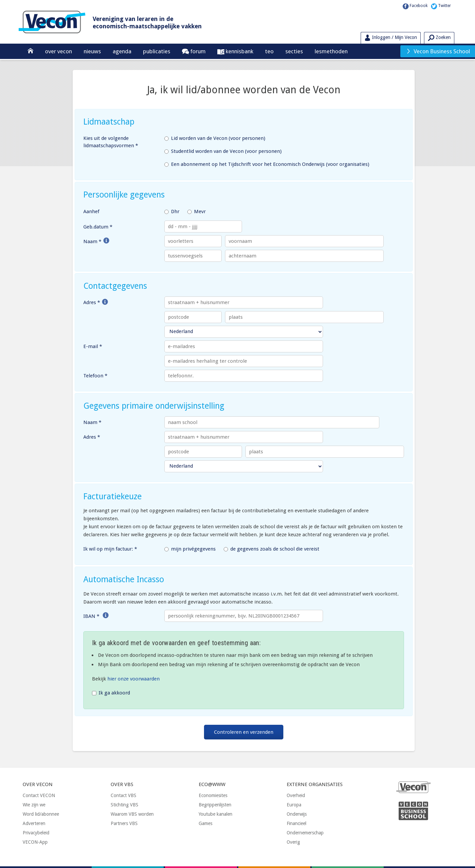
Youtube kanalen (215, 814)
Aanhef (91, 212)
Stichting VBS (124, 805)
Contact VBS (123, 795)
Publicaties (157, 51)
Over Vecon (58, 51)
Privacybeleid (36, 833)
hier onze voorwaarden (133, 679)
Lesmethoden (331, 51)
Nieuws (92, 51)
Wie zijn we (34, 805)
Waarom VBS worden (132, 814)
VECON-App (35, 842)
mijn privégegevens (190, 549)
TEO (269, 51)
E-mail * (93, 346)
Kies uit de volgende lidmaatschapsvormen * (111, 142)
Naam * (92, 241)
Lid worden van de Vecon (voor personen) (215, 139)
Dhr (172, 212)
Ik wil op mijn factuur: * (110, 549)
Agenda (122, 51)
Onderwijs (297, 814)
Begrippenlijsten (215, 805)
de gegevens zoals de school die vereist (271, 549)
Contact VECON (39, 795)
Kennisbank (239, 51)
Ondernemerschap (305, 833)
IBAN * (91, 616)
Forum (197, 51)
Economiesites (213, 795)
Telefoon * (95, 376)
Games (205, 823)
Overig (293, 842)
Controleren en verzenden (244, 732)
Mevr (196, 212)
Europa (294, 805)
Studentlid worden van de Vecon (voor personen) (223, 152)
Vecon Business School (438, 51)
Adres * (92, 302)
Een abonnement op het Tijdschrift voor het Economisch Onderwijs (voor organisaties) (267, 165)
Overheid (296, 795)
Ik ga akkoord (111, 693)
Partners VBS (124, 823)
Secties (294, 51)
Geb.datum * (98, 227)
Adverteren (34, 823)
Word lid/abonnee (41, 814)
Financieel (296, 823)
